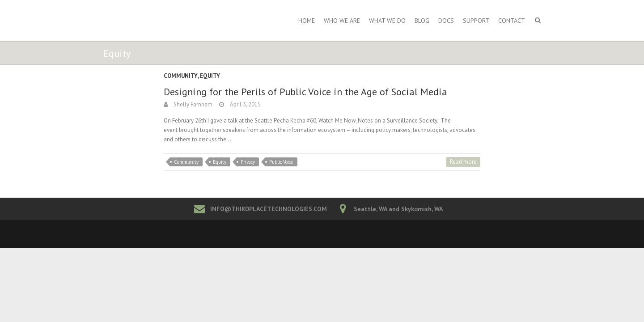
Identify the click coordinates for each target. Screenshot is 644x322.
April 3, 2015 (245, 104)
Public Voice (281, 162)
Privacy (248, 162)
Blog (422, 21)
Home (307, 21)
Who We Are (342, 21)
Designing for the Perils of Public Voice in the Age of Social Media (305, 92)
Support (476, 21)
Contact (512, 21)
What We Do (387, 21)
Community (181, 76)
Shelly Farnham (192, 104)
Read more (463, 162)
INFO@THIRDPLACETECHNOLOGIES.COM (269, 209)
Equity (210, 76)
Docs (446, 21)
